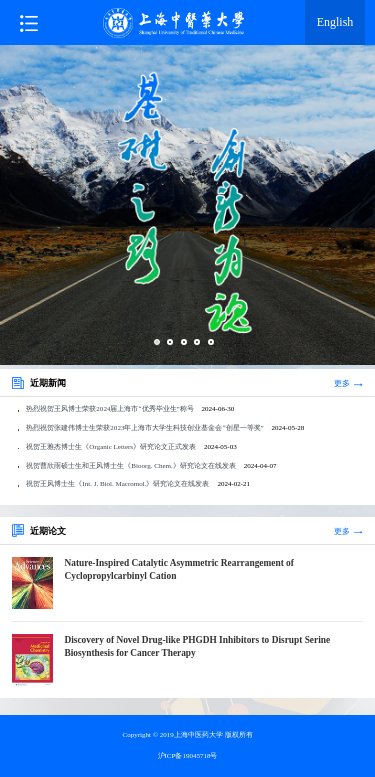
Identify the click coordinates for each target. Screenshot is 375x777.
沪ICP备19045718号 (188, 756)
